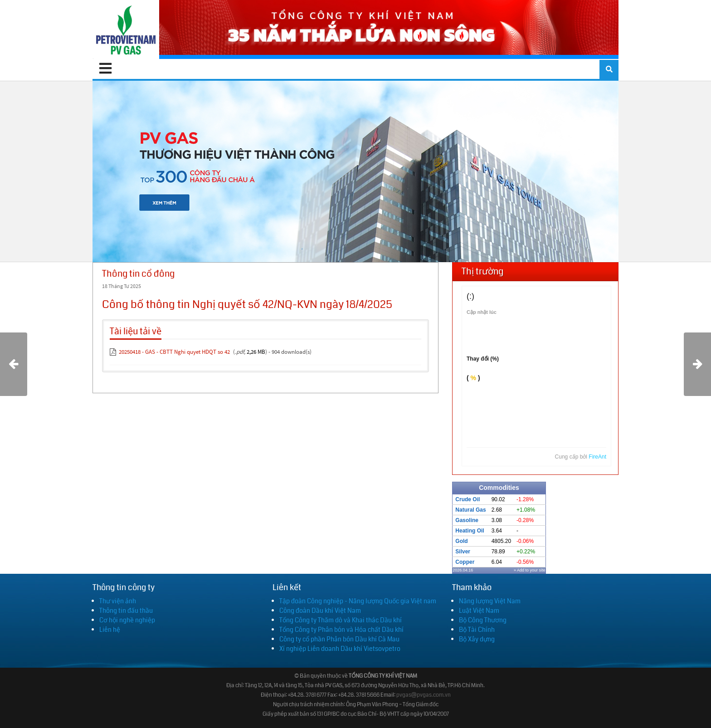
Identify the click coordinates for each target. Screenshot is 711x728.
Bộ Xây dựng (477, 639)
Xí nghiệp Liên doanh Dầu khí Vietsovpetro (340, 649)
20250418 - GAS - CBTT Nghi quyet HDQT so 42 (174, 352)
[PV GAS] (126, 29)
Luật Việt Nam (479, 611)
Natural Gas (470, 510)
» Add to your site (530, 570)
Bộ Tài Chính (477, 630)
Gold (461, 541)
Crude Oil (468, 499)
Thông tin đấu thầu (126, 611)
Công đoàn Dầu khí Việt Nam (320, 611)
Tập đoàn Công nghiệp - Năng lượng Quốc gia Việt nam (358, 601)
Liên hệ (110, 630)
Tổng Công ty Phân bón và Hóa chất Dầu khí (341, 630)
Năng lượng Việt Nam (490, 601)
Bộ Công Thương (483, 620)
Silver (463, 552)
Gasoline (467, 520)
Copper (465, 562)
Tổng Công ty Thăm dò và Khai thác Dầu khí (341, 620)
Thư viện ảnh (118, 601)
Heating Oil (470, 531)
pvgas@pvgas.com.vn (424, 695)
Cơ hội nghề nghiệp (127, 620)
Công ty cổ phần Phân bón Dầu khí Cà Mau (339, 639)
